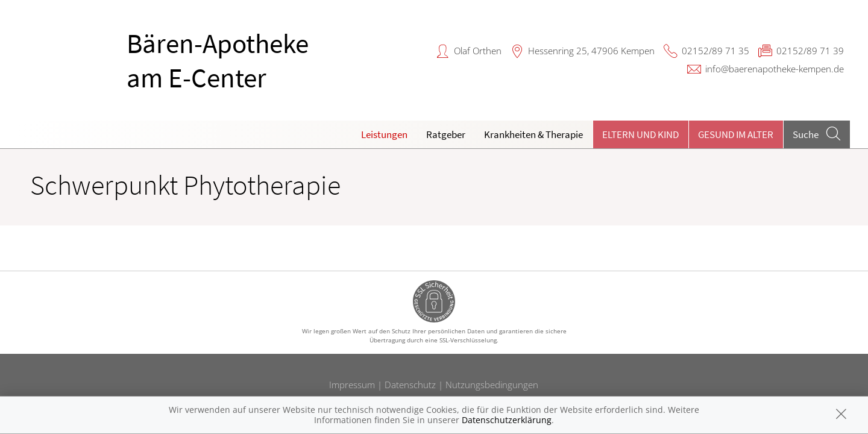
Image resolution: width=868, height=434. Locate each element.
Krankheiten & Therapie (533, 134)
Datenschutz (410, 385)
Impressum (352, 385)
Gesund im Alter (736, 134)
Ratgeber (446, 134)
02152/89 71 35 (715, 51)
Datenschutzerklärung (507, 420)
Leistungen (384, 134)
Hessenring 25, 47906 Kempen (591, 51)
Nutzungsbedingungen (492, 385)
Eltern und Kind (640, 134)
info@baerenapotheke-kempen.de (775, 69)
